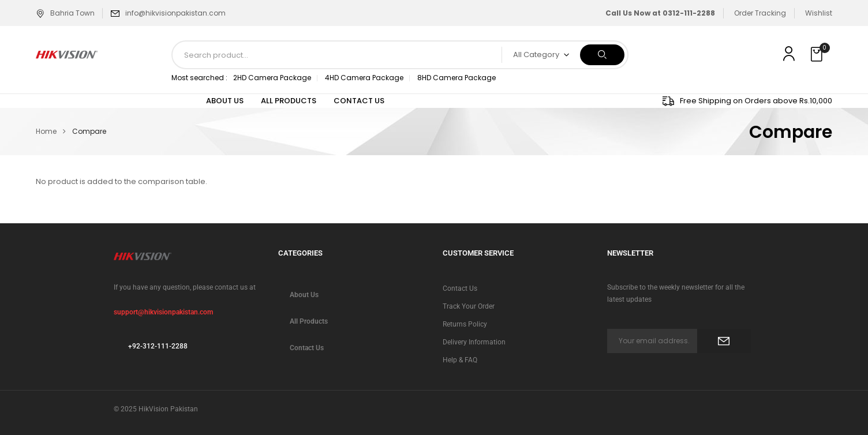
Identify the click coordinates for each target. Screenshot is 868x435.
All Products (309, 321)
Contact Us (307, 348)
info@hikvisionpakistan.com (175, 13)
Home (46, 131)
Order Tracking (760, 13)
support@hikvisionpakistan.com (163, 312)
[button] (818, 55)
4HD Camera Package (364, 78)
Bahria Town (65, 13)
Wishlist (819, 13)
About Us (304, 295)
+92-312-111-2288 (158, 346)
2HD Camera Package (272, 78)
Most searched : (199, 78)
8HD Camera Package (457, 78)
